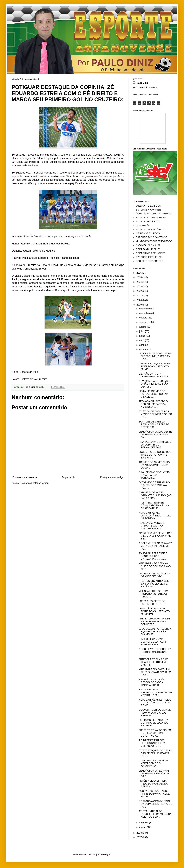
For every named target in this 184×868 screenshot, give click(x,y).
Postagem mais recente (25, 477)
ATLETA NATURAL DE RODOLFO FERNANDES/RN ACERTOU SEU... (155, 814)
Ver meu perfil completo (145, 87)
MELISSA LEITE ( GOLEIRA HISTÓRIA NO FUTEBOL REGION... (153, 594)
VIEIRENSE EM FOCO (148, 233)
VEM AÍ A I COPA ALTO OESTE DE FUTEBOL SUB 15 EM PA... (155, 435)
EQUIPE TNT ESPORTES (149, 261)
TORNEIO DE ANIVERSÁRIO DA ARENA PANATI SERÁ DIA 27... (154, 465)
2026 (139, 273)
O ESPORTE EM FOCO (148, 206)
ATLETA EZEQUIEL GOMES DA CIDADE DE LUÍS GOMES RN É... (156, 753)
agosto (143, 327)
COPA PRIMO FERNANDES (151, 253)
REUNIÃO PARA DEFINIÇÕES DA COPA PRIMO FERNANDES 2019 (155, 445)
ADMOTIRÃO (143, 226)
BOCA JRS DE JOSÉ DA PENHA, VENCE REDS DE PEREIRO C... (154, 424)
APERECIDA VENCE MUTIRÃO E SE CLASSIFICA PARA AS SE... (155, 536)
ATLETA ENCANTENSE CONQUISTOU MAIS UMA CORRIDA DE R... (154, 505)
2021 (139, 296)
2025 (139, 277)
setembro (144, 322)
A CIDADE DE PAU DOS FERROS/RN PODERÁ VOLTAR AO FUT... (152, 743)
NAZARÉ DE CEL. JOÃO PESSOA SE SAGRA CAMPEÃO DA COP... (152, 682)
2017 (139, 837)
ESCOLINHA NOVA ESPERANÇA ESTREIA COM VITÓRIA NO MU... (155, 692)
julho (142, 331)
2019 (139, 305)
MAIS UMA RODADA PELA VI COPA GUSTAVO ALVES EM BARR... (155, 672)
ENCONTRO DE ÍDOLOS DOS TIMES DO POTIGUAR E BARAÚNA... (155, 455)
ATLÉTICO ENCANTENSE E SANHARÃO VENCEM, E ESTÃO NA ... (154, 584)
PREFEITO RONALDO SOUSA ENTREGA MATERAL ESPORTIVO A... (155, 733)
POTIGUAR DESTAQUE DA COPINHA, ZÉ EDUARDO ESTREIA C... (153, 723)
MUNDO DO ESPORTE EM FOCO (154, 241)
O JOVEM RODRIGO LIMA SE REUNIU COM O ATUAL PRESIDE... (155, 713)
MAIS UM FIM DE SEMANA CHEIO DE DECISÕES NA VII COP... (155, 566)
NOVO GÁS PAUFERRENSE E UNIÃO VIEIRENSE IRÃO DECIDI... (155, 384)
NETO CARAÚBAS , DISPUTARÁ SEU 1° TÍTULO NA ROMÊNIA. (155, 516)
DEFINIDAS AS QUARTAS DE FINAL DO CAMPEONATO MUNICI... (155, 366)
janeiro (143, 827)
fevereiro (144, 823)
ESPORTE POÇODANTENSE (152, 237)
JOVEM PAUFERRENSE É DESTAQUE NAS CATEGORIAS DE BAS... (153, 556)
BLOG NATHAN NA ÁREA (149, 230)
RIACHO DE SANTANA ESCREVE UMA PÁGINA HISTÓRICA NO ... (153, 642)
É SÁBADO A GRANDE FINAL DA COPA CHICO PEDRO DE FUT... (155, 804)
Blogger (107, 855)
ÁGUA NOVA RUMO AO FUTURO (154, 214)
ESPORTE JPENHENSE (149, 257)
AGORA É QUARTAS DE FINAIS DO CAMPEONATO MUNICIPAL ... (154, 611)
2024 (139, 282)
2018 (139, 833)
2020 (139, 300)
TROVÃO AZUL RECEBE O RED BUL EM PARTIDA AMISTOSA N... (153, 404)
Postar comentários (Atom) (35, 483)
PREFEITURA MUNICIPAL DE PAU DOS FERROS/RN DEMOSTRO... (155, 621)
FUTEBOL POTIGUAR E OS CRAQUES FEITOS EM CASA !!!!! (154, 662)
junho (143, 336)
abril (142, 345)
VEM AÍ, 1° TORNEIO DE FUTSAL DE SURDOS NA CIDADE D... (153, 394)
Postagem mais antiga (112, 477)
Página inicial (69, 477)
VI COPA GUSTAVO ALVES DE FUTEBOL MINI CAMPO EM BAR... (155, 356)
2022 (139, 291)
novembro (145, 313)
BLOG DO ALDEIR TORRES (151, 218)
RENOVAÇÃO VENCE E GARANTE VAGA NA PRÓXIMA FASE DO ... (152, 526)
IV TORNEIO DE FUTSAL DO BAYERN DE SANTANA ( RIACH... (154, 485)
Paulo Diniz (142, 83)
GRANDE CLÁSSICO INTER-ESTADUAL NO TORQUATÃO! (154, 475)
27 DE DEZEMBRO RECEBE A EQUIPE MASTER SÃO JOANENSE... (155, 632)
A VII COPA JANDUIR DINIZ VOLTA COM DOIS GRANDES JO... (153, 763)
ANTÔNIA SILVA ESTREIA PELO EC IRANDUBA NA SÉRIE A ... (153, 784)
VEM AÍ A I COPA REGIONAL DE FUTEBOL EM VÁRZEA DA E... (154, 774)
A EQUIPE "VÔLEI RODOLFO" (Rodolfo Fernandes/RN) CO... (155, 652)
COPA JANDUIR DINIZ (148, 249)
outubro (144, 318)
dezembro (145, 309)
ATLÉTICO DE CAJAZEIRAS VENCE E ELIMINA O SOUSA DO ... (155, 414)
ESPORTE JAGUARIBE (148, 210)
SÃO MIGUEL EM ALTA (148, 245)
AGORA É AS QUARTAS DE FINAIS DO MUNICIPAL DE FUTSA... (154, 794)
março (143, 350)
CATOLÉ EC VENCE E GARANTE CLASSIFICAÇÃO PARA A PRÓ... (155, 495)
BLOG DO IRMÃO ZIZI (148, 222)
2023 (139, 286)
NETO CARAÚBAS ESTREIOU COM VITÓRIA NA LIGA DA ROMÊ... (155, 703)
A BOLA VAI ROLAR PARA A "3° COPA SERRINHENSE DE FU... (155, 546)
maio (142, 340)
